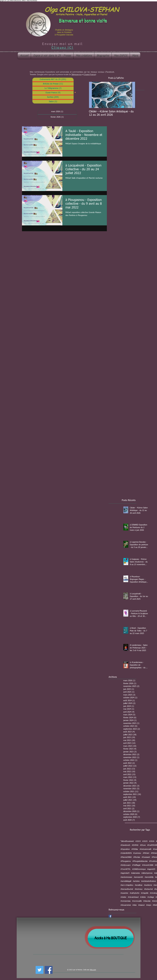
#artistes (136, 881)
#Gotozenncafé (145, 849)
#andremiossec (126, 877)
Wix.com (93, 970)
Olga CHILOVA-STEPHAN (82, 9)
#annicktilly (149, 877)
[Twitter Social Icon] (40, 970)
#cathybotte (135, 893)
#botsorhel (148, 889)
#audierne (148, 885)
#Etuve (143, 845)
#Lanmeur (137, 853)
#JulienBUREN (126, 853)
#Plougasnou (126, 861)
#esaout (141, 905)
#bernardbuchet (127, 889)
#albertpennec (147, 873)
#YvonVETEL (126, 869)
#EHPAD (135, 845)
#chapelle (145, 893)
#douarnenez (126, 905)
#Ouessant (146, 857)
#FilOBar (135, 849)
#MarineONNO (126, 857)
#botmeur (139, 889)
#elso (135, 905)
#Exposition (125, 849)
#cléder (143, 897)
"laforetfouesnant (127, 841)
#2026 (152, 841)
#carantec (124, 893)
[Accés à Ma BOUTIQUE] (111, 938)
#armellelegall (126, 881)
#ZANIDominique (139, 869)
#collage (151, 897)
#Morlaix (137, 857)
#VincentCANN (148, 865)
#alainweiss (135, 873)
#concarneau (126, 901)
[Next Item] (131, 95)
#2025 (145, 841)
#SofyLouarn (126, 865)
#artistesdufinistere (149, 881)
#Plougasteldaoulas (140, 861)
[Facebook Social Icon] (110, 916)
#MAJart (146, 853)
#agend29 (151, 869)
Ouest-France (90, 74)
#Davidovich (125, 845)
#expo (149, 905)
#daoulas (147, 901)
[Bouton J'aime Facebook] (60, 970)
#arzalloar (139, 885)
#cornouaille (137, 901)
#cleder (123, 897)
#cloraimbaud (133, 897)
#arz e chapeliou (127, 885)
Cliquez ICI (62, 48)
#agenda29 (125, 873)
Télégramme (76, 74)
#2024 (138, 841)
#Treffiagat (136, 865)
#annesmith (138, 877)
